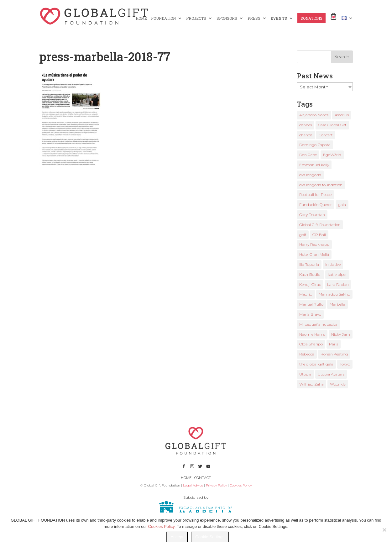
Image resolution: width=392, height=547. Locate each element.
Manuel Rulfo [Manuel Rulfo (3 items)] (311, 304)
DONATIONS (311, 18)
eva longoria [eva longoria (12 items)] (310, 175)
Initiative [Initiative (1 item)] (333, 264)
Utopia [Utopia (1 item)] (305, 374)
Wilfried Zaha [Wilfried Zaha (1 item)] (311, 384)
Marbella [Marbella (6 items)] (337, 304)
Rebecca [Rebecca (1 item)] (307, 354)
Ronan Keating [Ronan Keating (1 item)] (334, 354)
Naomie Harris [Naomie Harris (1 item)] (312, 334)
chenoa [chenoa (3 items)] (306, 135)
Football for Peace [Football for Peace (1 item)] (315, 195)
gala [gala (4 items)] (342, 205)
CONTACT (203, 478)
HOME (141, 18)
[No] (384, 530)
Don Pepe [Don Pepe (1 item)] (308, 155)
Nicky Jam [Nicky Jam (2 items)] (341, 334)
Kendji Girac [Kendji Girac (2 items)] (310, 284)
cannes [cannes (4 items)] (306, 125)
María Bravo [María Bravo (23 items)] (310, 314)
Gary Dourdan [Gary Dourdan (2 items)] (312, 215)
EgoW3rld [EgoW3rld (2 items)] (332, 155)
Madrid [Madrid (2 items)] (306, 294)
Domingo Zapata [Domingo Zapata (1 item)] (315, 145)
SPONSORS (227, 18)
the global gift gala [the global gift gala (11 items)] (316, 364)
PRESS (254, 18)
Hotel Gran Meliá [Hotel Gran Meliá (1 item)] (314, 254)
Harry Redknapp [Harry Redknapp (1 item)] (314, 244)
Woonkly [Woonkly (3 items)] (338, 384)
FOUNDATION (163, 18)
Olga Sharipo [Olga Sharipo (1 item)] (311, 344)
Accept (177, 537)
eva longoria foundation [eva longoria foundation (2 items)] (321, 185)
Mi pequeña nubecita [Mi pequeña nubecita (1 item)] (318, 324)
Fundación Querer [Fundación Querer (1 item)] (316, 205)
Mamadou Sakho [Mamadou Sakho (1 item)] (334, 294)
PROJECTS (196, 18)
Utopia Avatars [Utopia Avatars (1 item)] (331, 374)
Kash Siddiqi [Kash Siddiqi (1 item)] (310, 274)
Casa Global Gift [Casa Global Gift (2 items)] (332, 125)
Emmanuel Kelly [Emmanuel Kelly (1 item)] (314, 165)
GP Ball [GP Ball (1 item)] (319, 235)
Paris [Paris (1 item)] (334, 344)
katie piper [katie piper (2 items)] (337, 274)
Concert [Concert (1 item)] (326, 135)
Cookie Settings (210, 537)
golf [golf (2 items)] (303, 235)
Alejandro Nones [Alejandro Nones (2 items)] (314, 115)
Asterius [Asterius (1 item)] (342, 115)
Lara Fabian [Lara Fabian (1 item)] (338, 284)
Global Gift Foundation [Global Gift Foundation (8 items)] (320, 225)
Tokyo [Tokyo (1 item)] (345, 364)
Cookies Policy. (162, 526)
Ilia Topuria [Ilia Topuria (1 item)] (309, 264)
